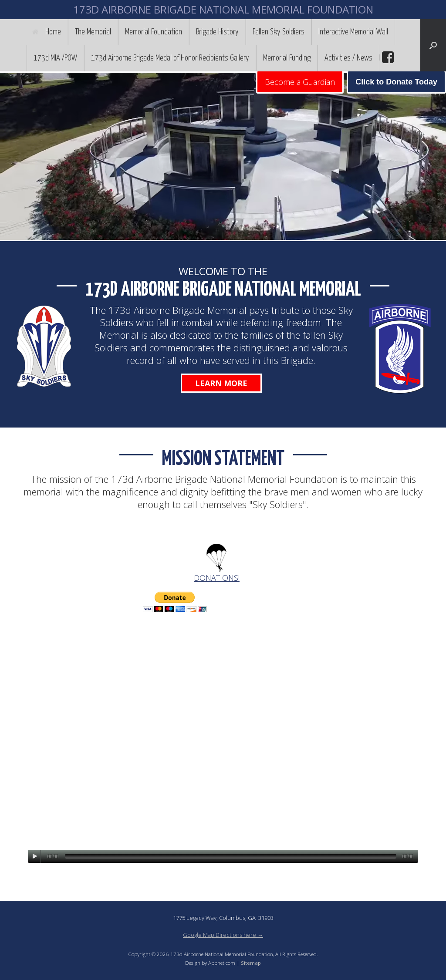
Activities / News (348, 58)
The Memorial (93, 32)
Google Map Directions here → (223, 935)
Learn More (221, 383)
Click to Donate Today (396, 82)
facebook (387, 57)
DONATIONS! (217, 578)
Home (47, 32)
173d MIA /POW (55, 58)
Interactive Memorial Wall (353, 32)
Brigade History (217, 32)
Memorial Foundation (154, 32)
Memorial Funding (287, 58)
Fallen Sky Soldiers (279, 32)
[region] (223, 156)
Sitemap (251, 963)
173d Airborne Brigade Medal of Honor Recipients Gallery (170, 58)
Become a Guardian (300, 82)
